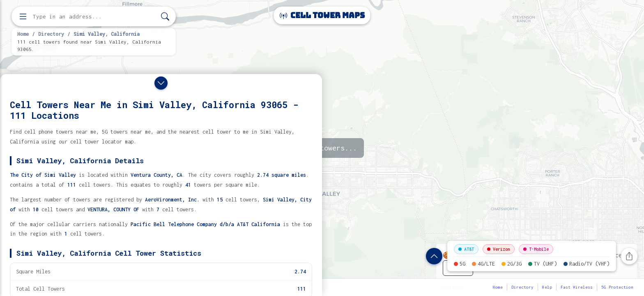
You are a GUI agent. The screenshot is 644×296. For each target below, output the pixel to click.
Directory (51, 34)
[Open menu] (23, 16)
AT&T (466, 249)
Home (23, 34)
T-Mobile (536, 249)
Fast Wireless (577, 287)
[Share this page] (629, 256)
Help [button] (547, 287)
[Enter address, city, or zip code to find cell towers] (94, 17)
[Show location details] (434, 256)
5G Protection (617, 287)
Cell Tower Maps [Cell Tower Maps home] (322, 15)
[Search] (165, 17)
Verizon (499, 249)
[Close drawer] (161, 83)
